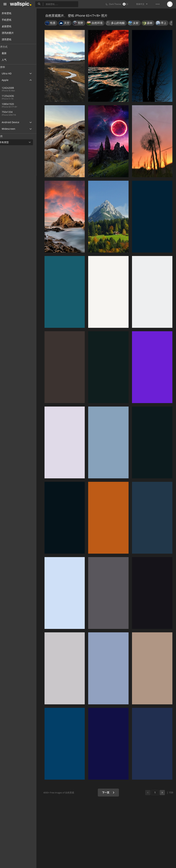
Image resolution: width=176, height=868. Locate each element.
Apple (9, 80)
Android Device (15, 122)
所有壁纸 (11, 13)
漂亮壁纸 (11, 39)
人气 (11, 60)
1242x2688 (14, 88)
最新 (11, 53)
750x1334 (14, 112)
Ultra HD (11, 73)
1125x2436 (14, 96)
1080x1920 (26, 104)
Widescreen (13, 129)
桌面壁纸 (11, 26)
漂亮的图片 (12, 33)
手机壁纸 (11, 20)
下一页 (109, 792)
